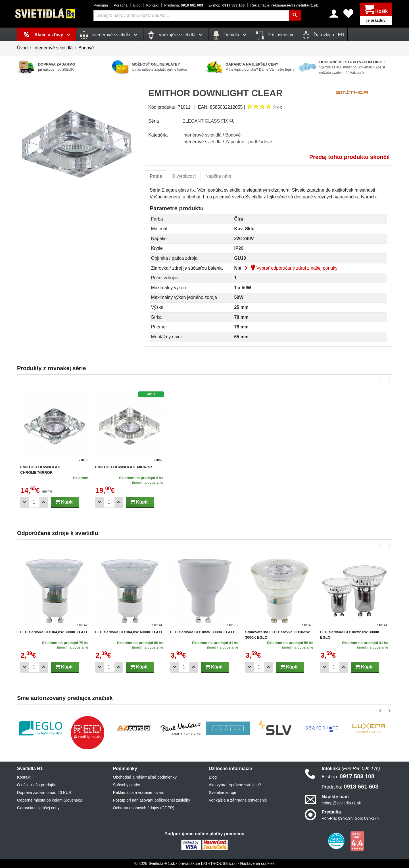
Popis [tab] (156, 176)
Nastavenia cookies (257, 863)
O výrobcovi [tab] (184, 176)
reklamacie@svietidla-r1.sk (284, 5)
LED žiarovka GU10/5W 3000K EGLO (202, 632)
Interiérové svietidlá (53, 48)
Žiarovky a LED (323, 35)
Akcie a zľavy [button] (54, 35)
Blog (137, 5)
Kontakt (152, 5)
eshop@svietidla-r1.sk (341, 803)
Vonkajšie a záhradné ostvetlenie (238, 800)
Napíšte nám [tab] (218, 176)
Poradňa (120, 5)
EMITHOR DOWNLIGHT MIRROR (124, 467)
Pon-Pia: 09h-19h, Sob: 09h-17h (350, 818)
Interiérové (202, 135)
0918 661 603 (184, 5)
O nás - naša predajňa (37, 785)
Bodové (86, 48)
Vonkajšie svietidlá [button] (176, 35)
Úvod (22, 48)
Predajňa (101, 5)
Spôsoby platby (127, 785)
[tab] (156, 176)
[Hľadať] (295, 16)
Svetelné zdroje (223, 792)
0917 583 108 (227, 5)
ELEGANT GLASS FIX (208, 121)
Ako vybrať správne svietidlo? (235, 785)
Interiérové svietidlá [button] (110, 35)
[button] (381, 381)
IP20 (239, 248)
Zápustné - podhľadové (249, 142)
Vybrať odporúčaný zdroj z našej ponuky (290, 268)
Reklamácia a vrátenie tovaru (139, 792)
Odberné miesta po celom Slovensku (50, 800)
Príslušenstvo (275, 35)
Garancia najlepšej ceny (38, 808)
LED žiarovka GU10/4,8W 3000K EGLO (54, 632)
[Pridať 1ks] (44, 502)
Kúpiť (64, 502)
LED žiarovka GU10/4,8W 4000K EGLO (129, 632)
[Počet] (34, 502)
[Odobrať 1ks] (24, 502)
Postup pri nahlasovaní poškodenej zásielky (152, 800)
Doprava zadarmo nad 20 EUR (44, 792)
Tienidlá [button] (230, 35)
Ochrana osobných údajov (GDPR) (144, 808)
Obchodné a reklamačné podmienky (145, 777)
